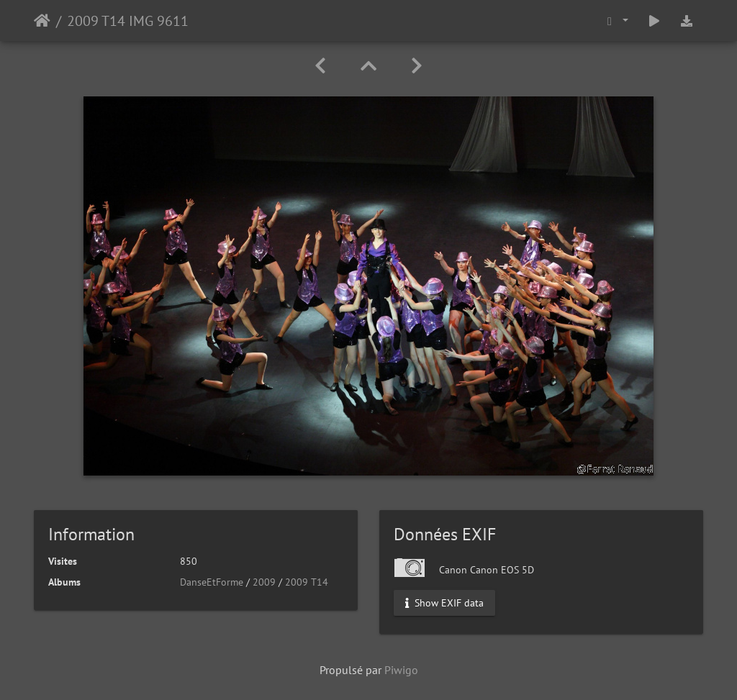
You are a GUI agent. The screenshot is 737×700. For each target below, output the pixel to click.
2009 (264, 582)
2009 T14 (307, 582)
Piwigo (401, 670)
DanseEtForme (212, 582)
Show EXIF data (444, 603)
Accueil (42, 21)
